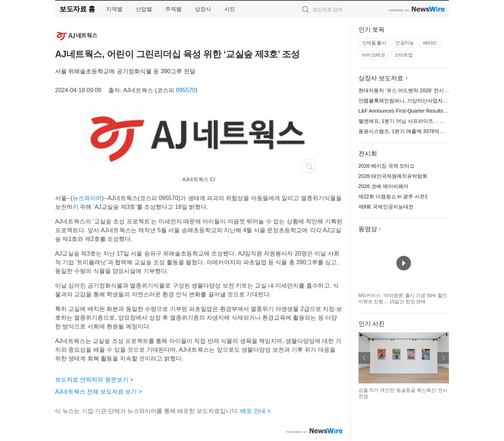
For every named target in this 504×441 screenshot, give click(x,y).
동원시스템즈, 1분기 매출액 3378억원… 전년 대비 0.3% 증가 (428, 131)
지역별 (114, 9)
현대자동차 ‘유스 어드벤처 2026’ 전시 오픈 (407, 90)
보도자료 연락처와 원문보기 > (94, 380)
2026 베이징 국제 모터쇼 (387, 166)
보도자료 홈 (77, 9)
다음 (443, 358)
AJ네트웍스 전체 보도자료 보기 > (98, 392)
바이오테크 (374, 55)
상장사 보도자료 (381, 78)
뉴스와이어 (87, 198)
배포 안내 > (255, 411)
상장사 (203, 9)
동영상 (368, 229)
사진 (230, 9)
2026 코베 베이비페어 (383, 186)
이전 (364, 358)
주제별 (173, 9)
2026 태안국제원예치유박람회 (393, 176)
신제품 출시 (374, 43)
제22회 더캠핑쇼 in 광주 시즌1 (393, 196)
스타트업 (403, 55)
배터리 (430, 43)
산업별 (144, 9)
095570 (186, 90)
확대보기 (309, 166)
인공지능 (404, 43)
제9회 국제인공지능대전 (386, 207)
